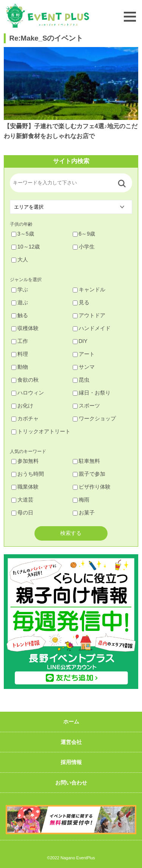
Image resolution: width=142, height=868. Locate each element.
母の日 (22, 513)
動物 (20, 367)
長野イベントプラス (47, 16)
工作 (20, 341)
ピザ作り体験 (92, 487)
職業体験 (25, 487)
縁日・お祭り (92, 393)
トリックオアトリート (41, 431)
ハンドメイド (92, 328)
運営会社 (71, 742)
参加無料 (25, 461)
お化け (22, 406)
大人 (20, 259)
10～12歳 (26, 247)
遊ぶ (20, 302)
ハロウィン (28, 393)
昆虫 (81, 380)
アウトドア (89, 315)
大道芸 (22, 500)
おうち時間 (28, 474)
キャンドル (89, 289)
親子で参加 (89, 474)
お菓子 (84, 513)
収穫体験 (25, 328)
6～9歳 (84, 234)
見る (81, 302)
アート (84, 354)
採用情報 (71, 762)
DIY (80, 341)
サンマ (84, 367)
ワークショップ (94, 418)
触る (20, 315)
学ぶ (20, 289)
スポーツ (86, 406)
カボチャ (25, 418)
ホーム (71, 722)
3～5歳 (23, 234)
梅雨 (81, 500)
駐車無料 (86, 461)
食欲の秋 (25, 380)
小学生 (84, 247)
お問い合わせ (71, 783)
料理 (20, 354)
